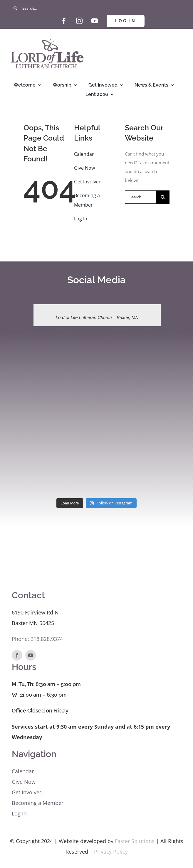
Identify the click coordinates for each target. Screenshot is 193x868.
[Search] (15, 8)
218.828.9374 (47, 639)
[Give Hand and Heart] (49, 17)
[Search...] (96, 8)
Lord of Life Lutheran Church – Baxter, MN (97, 317)
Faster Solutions (135, 841)
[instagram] (79, 21)
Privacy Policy (111, 852)
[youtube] (95, 21)
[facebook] (64, 21)
